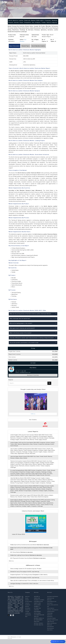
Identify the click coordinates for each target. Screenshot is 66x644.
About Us (27, 601)
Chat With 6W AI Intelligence (58, 642)
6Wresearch (13, 642)
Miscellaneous (51, 633)
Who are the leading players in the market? (33, 323)
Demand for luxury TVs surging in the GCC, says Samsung (25, 575)
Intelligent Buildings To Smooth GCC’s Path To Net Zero (25, 588)
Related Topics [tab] (26, 46)
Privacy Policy (29, 606)
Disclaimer (28, 613)
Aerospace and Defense (53, 601)
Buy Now (33, 363)
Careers (27, 605)
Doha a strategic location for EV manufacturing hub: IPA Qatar (27, 572)
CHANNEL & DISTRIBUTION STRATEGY (37, 613)
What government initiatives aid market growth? (33, 328)
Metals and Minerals (52, 628)
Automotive (50, 621)
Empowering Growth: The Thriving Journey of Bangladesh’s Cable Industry (30, 578)
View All (33, 414)
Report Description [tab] (15, 46)
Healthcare (50, 620)
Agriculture (50, 635)
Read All (11, 564)
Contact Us (28, 615)
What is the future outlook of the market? (33, 333)
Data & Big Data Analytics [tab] (38, 46)
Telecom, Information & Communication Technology (53, 616)
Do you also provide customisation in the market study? (33, 342)
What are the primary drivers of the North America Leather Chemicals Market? (33, 314)
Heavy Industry (51, 613)
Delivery (27, 611)
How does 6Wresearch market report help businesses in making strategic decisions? (33, 338)
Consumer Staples (51, 623)
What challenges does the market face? (33, 318)
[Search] (60, 2)
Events (27, 603)
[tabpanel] (33, 402)
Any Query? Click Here (33, 375)
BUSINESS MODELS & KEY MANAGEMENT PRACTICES (39, 625)
